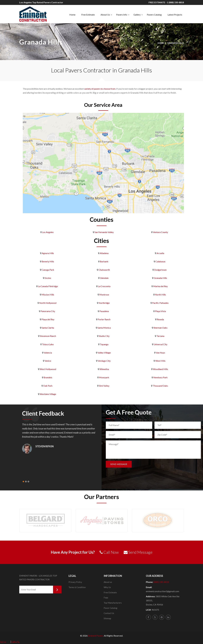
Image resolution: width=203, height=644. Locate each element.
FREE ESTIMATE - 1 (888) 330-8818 (166, 2)
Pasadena (104, 311)
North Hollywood (48, 303)
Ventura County (160, 232)
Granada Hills (160, 278)
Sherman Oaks (160, 328)
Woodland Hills (160, 369)
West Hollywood (48, 369)
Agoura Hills (48, 253)
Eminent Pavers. (96, 636)
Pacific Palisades (160, 303)
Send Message (119, 464)
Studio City (104, 336)
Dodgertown (160, 270)
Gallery (137, 15)
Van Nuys (160, 353)
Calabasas (160, 261)
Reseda (160, 319)
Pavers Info (122, 15)
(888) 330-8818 (161, 582)
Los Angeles (48, 232)
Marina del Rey (160, 286)
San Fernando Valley (104, 232)
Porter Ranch (104, 319)
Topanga (104, 344)
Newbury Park (160, 377)
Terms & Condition (77, 587)
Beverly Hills (48, 261)
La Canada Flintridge (48, 286)
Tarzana (160, 336)
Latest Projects (175, 15)
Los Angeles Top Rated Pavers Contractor (41, 2)
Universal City (160, 344)
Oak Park (48, 386)
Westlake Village (48, 394)
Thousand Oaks (160, 386)
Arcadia (160, 253)
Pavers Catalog (154, 15)
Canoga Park (48, 270)
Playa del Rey (48, 319)
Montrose (104, 295)
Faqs (106, 598)
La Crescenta (104, 286)
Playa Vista (160, 311)
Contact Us (109, 613)
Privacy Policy (75, 582)
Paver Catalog (111, 608)
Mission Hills (48, 295)
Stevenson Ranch (48, 336)
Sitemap (107, 618)
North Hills (160, 295)
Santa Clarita (48, 328)
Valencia (48, 353)
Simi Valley (104, 386)
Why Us (107, 587)
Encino (48, 278)
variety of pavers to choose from (100, 89)
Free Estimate (88, 15)
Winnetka (104, 369)
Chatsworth (104, 270)
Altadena (104, 253)
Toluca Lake (48, 344)
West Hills (160, 361)
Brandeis (48, 377)
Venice (48, 361)
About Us (105, 15)
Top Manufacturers (113, 603)
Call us (15, 642)
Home (72, 15)
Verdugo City (104, 361)
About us (108, 582)
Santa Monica (104, 328)
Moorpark (104, 377)
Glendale (104, 278)
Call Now (109, 552)
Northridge (104, 303)
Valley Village (104, 353)
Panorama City (48, 311)
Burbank (104, 261)
